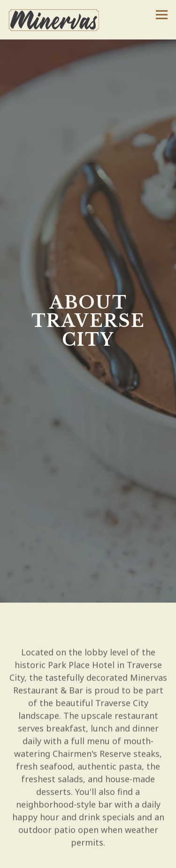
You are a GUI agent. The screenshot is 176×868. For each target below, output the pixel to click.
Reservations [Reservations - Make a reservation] (88, 857)
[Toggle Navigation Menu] (162, 15)
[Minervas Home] (58, 19)
